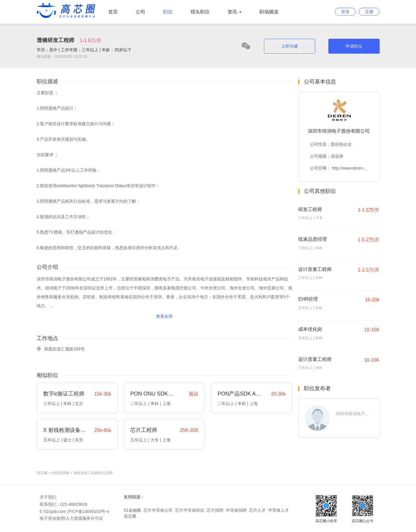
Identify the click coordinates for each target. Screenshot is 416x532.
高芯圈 (42, 473)
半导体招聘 (236, 510)
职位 (168, 12)
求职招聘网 (60, 473)
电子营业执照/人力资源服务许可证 (72, 518)
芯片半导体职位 (190, 510)
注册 (369, 12)
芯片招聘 (215, 510)
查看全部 (164, 316)
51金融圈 (132, 510)
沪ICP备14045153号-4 (88, 511)
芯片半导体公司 (158, 510)
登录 (345, 12)
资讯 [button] (234, 12)
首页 (113, 12)
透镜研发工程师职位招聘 (93, 473)
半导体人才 (279, 510)
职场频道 (269, 12)
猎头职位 (200, 12)
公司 (140, 12)
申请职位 (354, 46)
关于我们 (48, 497)
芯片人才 (257, 510)
